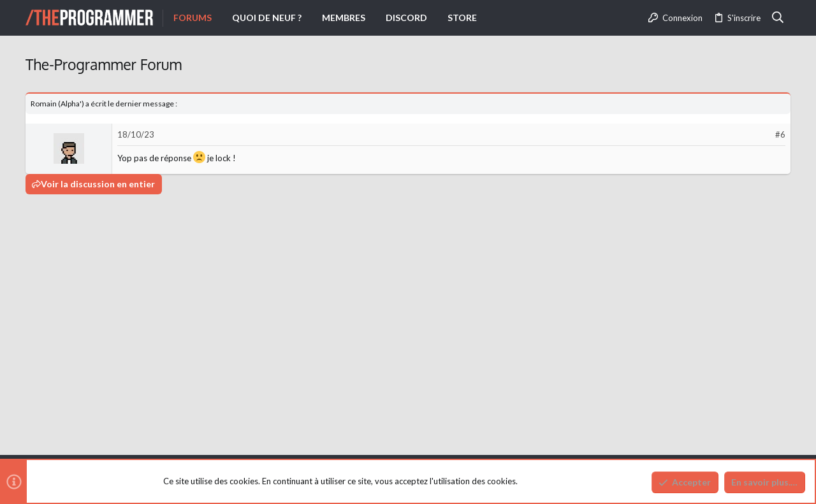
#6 (780, 134)
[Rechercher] (778, 18)
